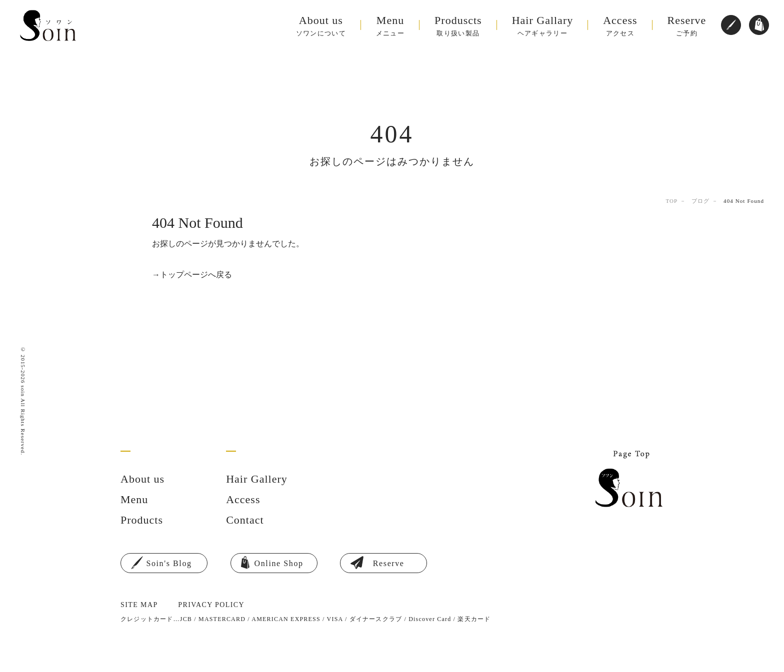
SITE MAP (139, 605)
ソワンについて (328, 26)
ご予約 (687, 26)
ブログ (700, 201)
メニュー (398, 26)
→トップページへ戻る (192, 275)
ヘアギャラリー (550, 26)
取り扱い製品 (466, 26)
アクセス (627, 26)
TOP (671, 201)
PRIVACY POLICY (211, 605)
